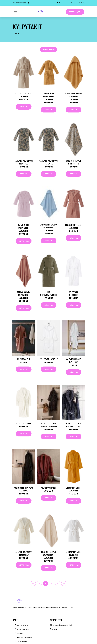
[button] (58, 583)
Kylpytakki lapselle (49, 359)
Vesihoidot (20, 633)
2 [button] (52, 583)
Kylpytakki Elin (24, 359)
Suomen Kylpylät (22, 625)
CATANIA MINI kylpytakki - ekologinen (24, 228)
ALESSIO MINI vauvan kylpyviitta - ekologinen (74, 96)
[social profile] (29, 3)
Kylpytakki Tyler (48, 488)
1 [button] (45, 583)
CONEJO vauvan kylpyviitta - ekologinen (24, 295)
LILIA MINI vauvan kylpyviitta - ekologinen (48, 555)
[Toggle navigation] (15, 12)
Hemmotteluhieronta (24, 637)
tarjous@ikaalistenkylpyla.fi (75, 3)
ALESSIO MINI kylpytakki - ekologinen (49, 96)
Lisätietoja (24, 107)
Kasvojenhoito (22, 642)
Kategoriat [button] (48, 49)
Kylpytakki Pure (24, 423)
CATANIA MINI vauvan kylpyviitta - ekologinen (49, 227)
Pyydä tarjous (75, 12)
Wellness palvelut (23, 629)
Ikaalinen (61, 3)
